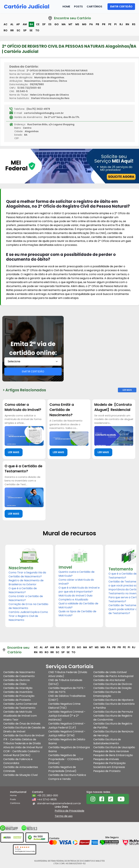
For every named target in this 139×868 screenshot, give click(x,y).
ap (18, 24)
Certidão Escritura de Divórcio (113, 684)
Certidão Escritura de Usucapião (114, 747)
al (12, 24)
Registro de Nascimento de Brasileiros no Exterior (26, 582)
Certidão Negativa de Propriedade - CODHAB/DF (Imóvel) (66, 759)
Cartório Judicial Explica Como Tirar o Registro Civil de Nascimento (28, 616)
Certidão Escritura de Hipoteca (113, 700)
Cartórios (94, 7)
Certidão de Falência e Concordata (18, 761)
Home (66, 7)
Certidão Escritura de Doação (112, 688)
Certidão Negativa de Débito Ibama (67, 741)
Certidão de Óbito (15, 684)
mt (70, 24)
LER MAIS (14, 452)
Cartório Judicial (27, 7)
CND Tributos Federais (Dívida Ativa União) (68, 674)
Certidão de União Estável (110, 672)
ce (38, 24)
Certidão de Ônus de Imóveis (22, 724)
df (44, 24)
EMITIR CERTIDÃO (121, 7)
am (25, 24)
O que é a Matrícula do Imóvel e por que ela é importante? (79, 590)
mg (84, 24)
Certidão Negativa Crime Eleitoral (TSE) (64, 706)
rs (134, 24)
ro (6, 30)
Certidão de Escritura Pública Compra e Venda (67, 777)
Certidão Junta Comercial (20, 704)
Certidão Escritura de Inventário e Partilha (114, 706)
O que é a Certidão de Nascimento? (23, 590)
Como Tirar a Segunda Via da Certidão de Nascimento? (27, 574)
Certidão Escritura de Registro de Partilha (113, 726)
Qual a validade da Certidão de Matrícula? (78, 605)
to (37, 30)
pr (104, 24)
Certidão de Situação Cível (20, 775)
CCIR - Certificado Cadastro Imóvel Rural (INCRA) (22, 753)
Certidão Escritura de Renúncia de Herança (113, 733)
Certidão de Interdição (18, 688)
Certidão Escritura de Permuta (113, 712)
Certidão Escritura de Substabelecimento (107, 741)
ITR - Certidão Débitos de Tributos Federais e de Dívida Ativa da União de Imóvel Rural (23, 743)
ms (77, 24)
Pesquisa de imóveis (106, 759)
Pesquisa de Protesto (107, 771)
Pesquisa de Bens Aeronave (111, 751)
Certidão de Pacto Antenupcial (113, 676)
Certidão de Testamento (19, 708)
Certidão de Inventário (18, 692)
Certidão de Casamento (19, 676)
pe (110, 24)
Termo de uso (64, 816)
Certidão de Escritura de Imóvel (24, 735)
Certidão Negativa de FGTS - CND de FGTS (67, 690)
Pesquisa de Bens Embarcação (113, 755)
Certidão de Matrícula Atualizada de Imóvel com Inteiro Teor (20, 716)
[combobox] (33, 362)
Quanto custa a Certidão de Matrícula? (77, 574)
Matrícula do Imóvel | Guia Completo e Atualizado (75, 598)
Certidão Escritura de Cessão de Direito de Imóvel (24, 730)
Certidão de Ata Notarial (109, 680)
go (57, 24)
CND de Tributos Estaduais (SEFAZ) (65, 682)
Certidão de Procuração (19, 696)
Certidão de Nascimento (19, 672)
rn (127, 24)
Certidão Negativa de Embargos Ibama (69, 749)
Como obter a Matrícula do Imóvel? (76, 582)
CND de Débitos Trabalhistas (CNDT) (67, 698)
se (31, 30)
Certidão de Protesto (17, 700)
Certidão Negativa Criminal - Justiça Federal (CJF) (67, 726)
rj (121, 24)
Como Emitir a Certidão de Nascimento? (26, 598)
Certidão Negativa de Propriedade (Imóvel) (62, 769)
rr (12, 30)
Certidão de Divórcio (17, 680)
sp (25, 30)
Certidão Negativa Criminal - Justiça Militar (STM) (67, 733)
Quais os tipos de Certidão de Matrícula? (77, 613)
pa (91, 24)
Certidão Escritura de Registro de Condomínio (113, 718)
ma (64, 24)
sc (18, 30)
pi (115, 24)
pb (97, 24)
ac (6, 24)
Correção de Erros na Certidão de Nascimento (28, 606)
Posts (78, 7)
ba (31, 24)
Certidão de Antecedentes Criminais (21, 769)
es (50, 24)
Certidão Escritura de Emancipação (107, 694)
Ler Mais (127, 390)
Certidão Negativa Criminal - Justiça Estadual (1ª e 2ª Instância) (67, 716)
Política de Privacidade (69, 811)
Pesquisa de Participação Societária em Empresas (109, 765)
